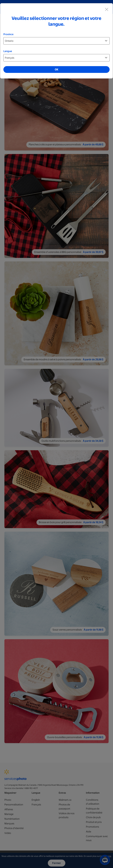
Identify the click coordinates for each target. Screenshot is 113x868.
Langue (8, 51)
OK (56, 70)
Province (8, 34)
